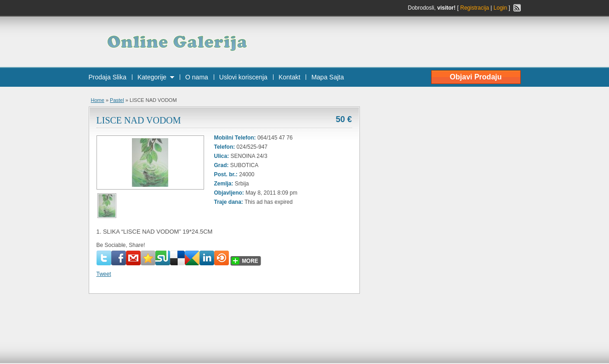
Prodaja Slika (108, 77)
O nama (197, 77)
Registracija (475, 8)
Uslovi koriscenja (243, 77)
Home (98, 100)
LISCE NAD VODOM (139, 120)
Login (500, 8)
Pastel (117, 100)
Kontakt (289, 77)
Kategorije (152, 77)
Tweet (104, 274)
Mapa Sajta (327, 77)
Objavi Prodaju (476, 77)
